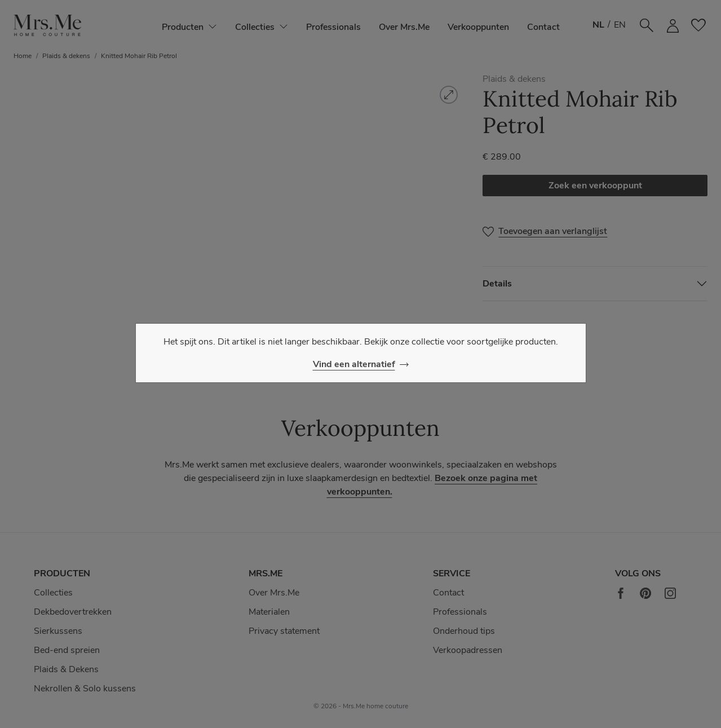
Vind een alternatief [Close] (354, 364)
